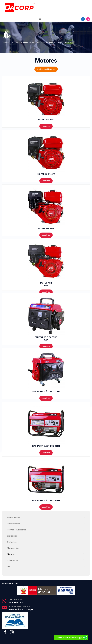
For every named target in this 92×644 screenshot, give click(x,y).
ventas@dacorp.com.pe (21, 609)
